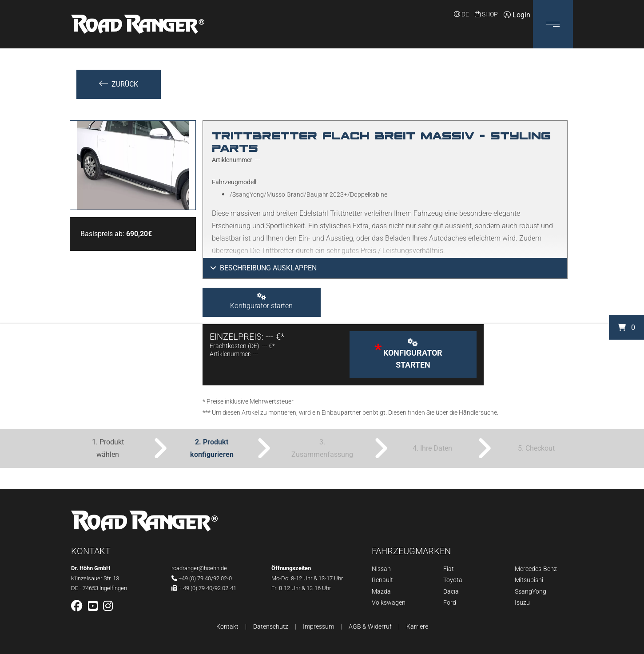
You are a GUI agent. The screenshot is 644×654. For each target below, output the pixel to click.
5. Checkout (536, 448)
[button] (553, 24)
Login (506, 24)
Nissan (381, 569)
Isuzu (522, 603)
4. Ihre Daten (432, 448)
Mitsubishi (529, 580)
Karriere (417, 627)
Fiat (449, 569)
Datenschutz (271, 627)
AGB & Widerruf (370, 627)
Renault (382, 580)
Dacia (451, 592)
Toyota (453, 580)
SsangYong (531, 592)
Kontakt (227, 627)
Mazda (381, 592)
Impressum (318, 627)
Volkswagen (389, 603)
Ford (450, 603)
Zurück (119, 84)
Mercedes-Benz (536, 569)
